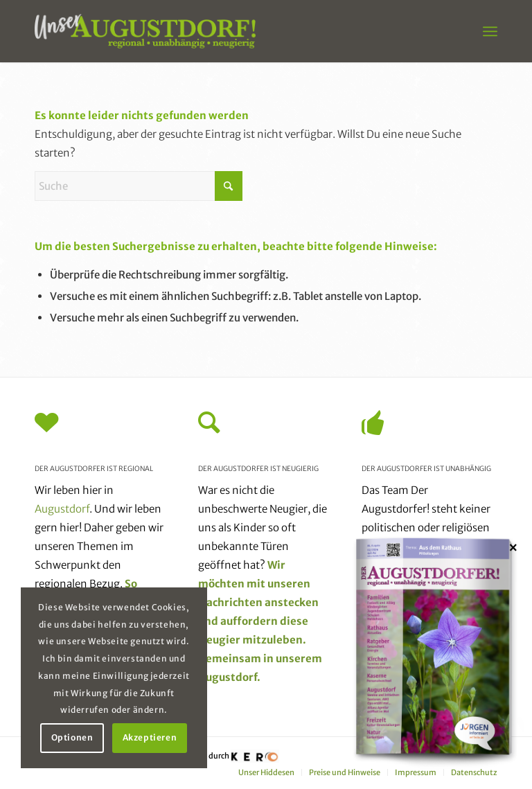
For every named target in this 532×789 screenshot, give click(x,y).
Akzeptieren (150, 737)
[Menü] (490, 31)
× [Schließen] (513, 547)
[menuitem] (490, 31)
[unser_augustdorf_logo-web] (145, 31)
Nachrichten (230, 602)
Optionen (72, 737)
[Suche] (139, 186)
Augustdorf (62, 509)
